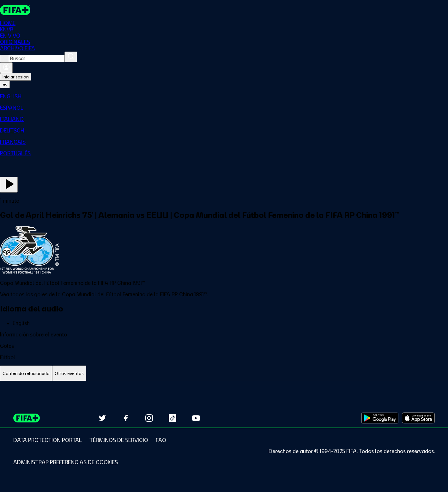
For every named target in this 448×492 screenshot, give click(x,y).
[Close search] (5, 59)
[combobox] (37, 59)
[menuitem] (224, 97)
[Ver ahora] (9, 185)
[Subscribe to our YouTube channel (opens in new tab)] (196, 418)
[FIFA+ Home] (15, 10)
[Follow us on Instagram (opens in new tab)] (149, 418)
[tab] (26, 374)
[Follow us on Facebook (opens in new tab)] (126, 418)
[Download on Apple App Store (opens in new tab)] (418, 418)
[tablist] (224, 374)
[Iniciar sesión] (6, 68)
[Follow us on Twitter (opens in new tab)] (102, 418)
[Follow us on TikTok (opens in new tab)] (173, 418)
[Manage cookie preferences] (66, 462)
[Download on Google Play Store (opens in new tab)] (380, 418)
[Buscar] (71, 57)
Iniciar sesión (16, 77)
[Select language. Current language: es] (5, 85)
